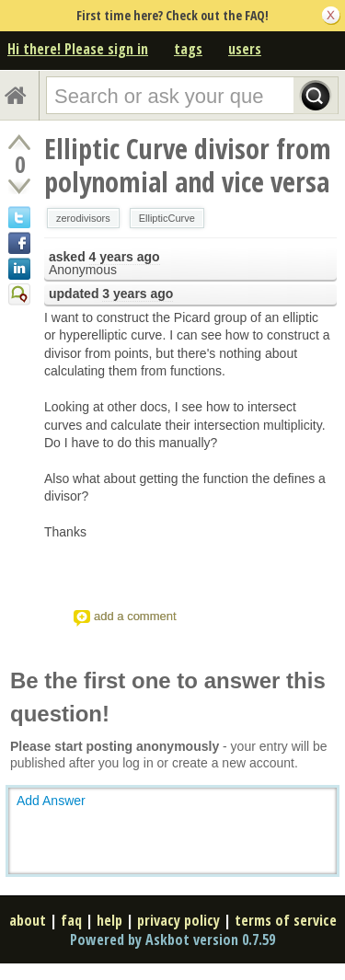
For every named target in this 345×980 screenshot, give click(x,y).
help (109, 920)
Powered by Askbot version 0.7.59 (172, 940)
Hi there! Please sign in (78, 49)
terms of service (286, 920)
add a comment (135, 616)
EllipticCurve (167, 218)
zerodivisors (83, 218)
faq (71, 920)
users (245, 49)
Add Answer (51, 801)
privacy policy (178, 920)
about (28, 920)
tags (188, 49)
